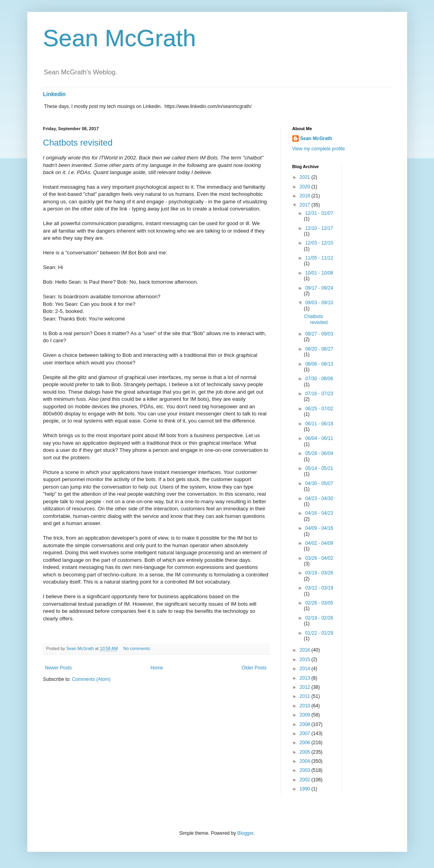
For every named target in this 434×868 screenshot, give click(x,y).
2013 (305, 678)
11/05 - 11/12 (319, 258)
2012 (305, 687)
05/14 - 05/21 (319, 468)
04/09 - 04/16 (319, 528)
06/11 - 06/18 (319, 424)
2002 (305, 780)
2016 (305, 650)
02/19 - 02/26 (319, 618)
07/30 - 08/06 (319, 379)
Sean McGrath (120, 38)
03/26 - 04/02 (319, 558)
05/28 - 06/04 (319, 453)
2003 (305, 770)
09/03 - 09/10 (319, 303)
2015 (305, 660)
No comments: (138, 648)
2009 (305, 715)
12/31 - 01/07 (319, 213)
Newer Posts (59, 668)
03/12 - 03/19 (319, 588)
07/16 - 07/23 (319, 394)
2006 (305, 743)
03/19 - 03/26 (319, 573)
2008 (305, 724)
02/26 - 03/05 (319, 603)
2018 (305, 196)
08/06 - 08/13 (319, 364)
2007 (305, 733)
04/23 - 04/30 (319, 498)
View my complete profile (319, 149)
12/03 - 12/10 (319, 243)
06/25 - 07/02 (319, 409)
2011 (305, 696)
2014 (305, 669)
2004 (305, 761)
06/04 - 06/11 (319, 438)
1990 (305, 789)
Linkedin (55, 94)
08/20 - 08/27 (319, 349)
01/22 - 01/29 (319, 633)
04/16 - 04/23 (319, 513)
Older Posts (254, 668)
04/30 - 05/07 (319, 483)
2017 (305, 205)
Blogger (245, 833)
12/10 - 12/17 (319, 228)
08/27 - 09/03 (319, 334)
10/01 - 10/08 (319, 273)
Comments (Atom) (91, 679)
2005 (305, 752)
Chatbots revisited (78, 143)
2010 (305, 706)
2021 (305, 177)
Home (157, 668)
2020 (305, 187)
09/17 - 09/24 (319, 288)
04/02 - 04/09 (319, 543)
